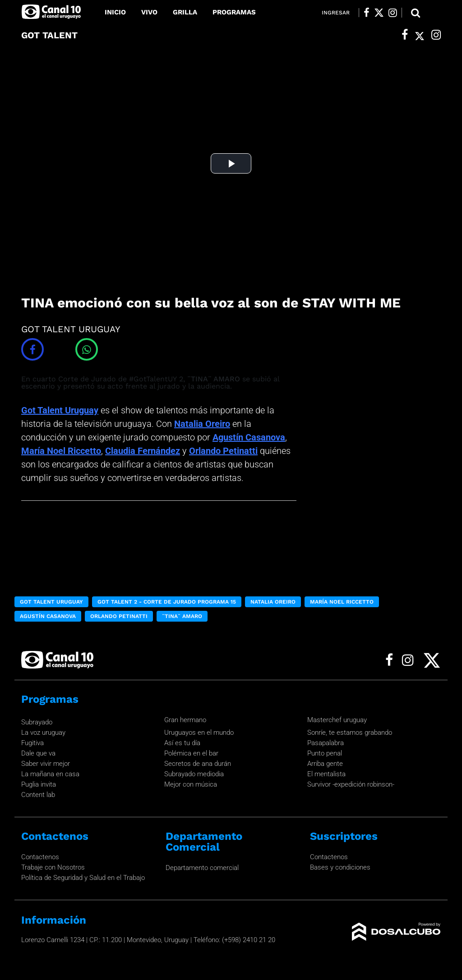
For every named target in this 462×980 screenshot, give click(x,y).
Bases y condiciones (340, 867)
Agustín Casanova (249, 437)
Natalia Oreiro (202, 424)
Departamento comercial (202, 868)
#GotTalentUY (153, 379)
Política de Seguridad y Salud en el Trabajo (83, 878)
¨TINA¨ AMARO (182, 616)
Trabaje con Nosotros (53, 867)
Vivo (149, 12)
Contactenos (40, 857)
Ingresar (336, 13)
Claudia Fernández (143, 451)
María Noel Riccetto (61, 451)
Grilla (185, 12)
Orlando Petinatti (223, 451)
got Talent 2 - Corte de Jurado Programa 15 (167, 602)
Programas (234, 12)
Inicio (115, 12)
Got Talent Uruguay (60, 410)
